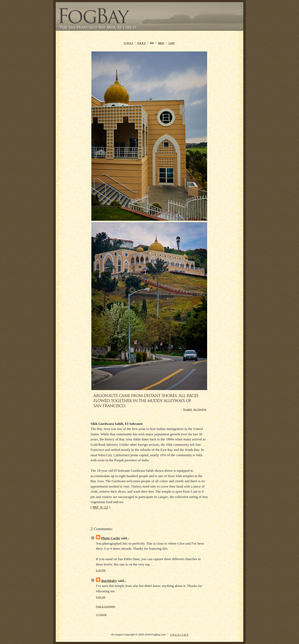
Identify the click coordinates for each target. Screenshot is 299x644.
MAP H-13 (100, 507)
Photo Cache (110, 538)
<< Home (101, 614)
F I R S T (128, 43)
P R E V (142, 43)
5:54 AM (101, 597)
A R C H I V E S (179, 634)
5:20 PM (101, 570)
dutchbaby (109, 581)
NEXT (161, 43)
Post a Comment (106, 606)
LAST (172, 43)
